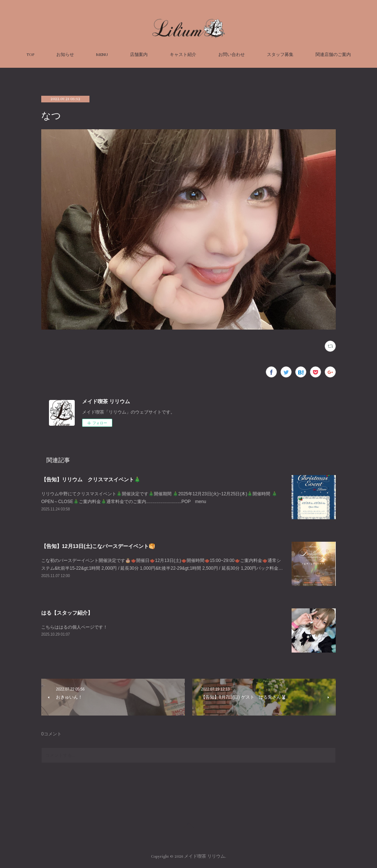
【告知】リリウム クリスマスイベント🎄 (91, 479)
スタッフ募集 (280, 55)
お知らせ (65, 55)
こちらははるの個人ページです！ (74, 627)
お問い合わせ (232, 55)
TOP (30, 55)
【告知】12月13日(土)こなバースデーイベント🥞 (98, 546)
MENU (102, 55)
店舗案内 (139, 55)
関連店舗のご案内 (333, 55)
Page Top (188, 827)
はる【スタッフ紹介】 (67, 613)
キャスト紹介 (183, 55)
